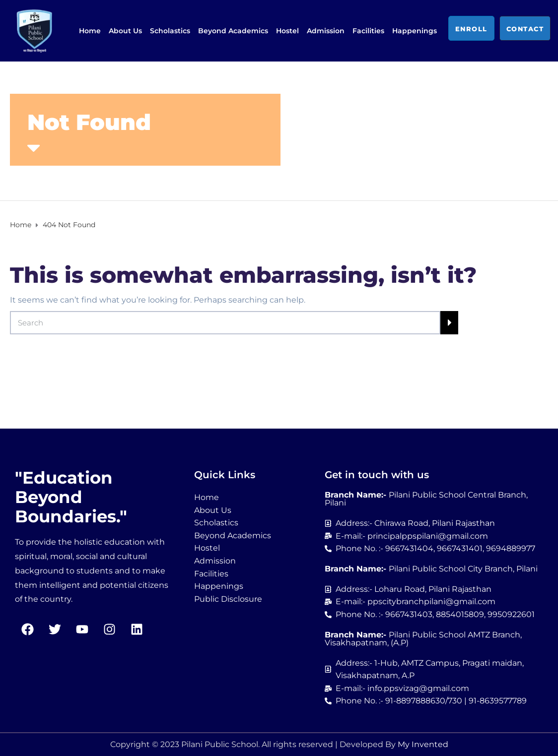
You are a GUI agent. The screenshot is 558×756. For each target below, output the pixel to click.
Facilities (368, 31)
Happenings (415, 31)
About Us (125, 31)
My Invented (423, 744)
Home (90, 31)
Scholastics (170, 31)
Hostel (287, 31)
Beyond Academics (233, 31)
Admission (326, 31)
